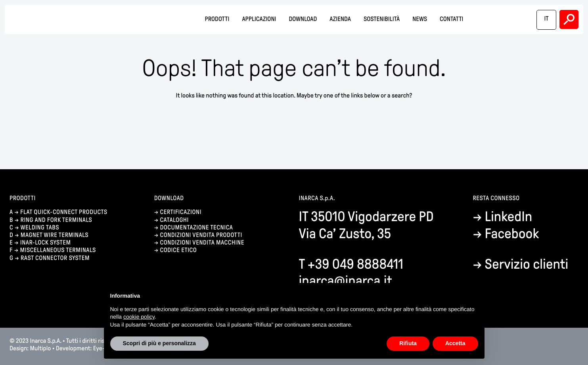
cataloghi (174, 220)
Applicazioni (259, 19)
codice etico (178, 250)
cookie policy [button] (139, 317)
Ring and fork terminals (57, 220)
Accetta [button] (455, 343)
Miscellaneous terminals (58, 250)
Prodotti (217, 19)
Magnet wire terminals (55, 235)
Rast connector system (55, 258)
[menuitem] (546, 20)
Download (303, 19)
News (420, 19)
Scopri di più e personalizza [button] (159, 343)
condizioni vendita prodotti (201, 235)
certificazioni (181, 212)
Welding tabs (40, 228)
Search (569, 19)
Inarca (59, 20)
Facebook (512, 234)
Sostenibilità (382, 19)
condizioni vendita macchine (203, 243)
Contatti (451, 19)
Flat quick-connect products (64, 212)
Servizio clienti (527, 264)
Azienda (340, 19)
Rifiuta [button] (408, 343)
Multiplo (41, 349)
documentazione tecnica (196, 228)
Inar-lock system (46, 243)
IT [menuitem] (546, 19)
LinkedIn (509, 217)
